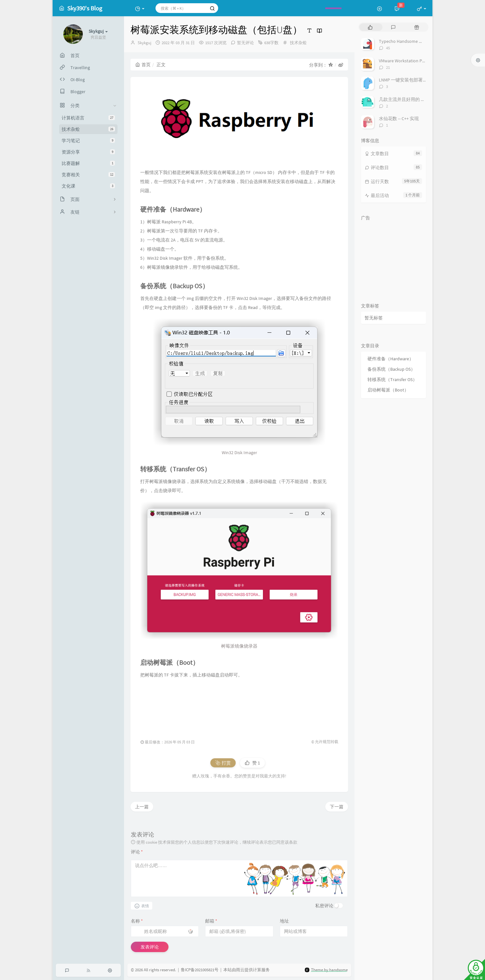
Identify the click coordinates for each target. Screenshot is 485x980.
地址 (284, 921)
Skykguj (144, 43)
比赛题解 (88, 163)
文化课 (88, 186)
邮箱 (211, 921)
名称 (137, 921)
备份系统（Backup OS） (391, 369)
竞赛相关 (88, 175)
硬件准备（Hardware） (391, 359)
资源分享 (88, 152)
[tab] (370, 27)
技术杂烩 (88, 129)
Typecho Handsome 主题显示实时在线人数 (422, 41)
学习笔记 (88, 141)
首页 (143, 65)
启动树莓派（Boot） (388, 390)
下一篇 (337, 807)
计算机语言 (88, 118)
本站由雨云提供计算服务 (247, 970)
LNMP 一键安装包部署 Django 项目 (413, 80)
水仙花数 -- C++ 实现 (399, 118)
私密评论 (324, 906)
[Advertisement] (239, 706)
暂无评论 (245, 43)
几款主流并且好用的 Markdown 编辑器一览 (422, 99)
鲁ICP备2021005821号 (200, 970)
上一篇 (142, 807)
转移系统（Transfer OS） (392, 379)
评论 (137, 852)
